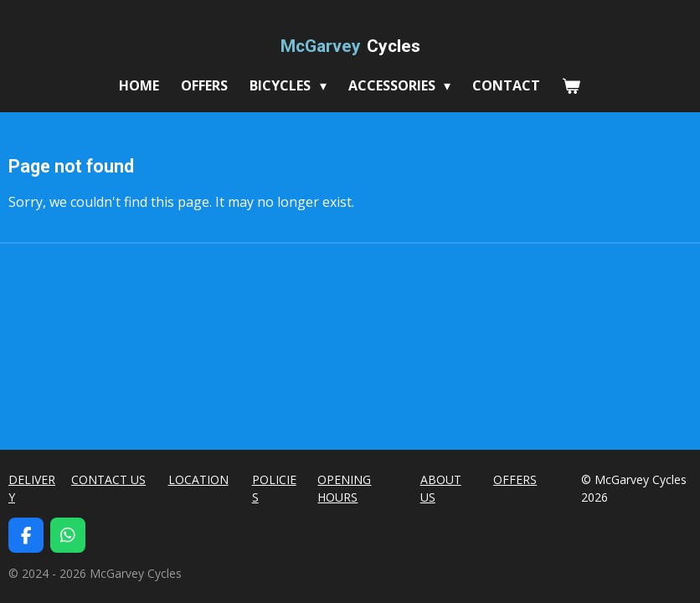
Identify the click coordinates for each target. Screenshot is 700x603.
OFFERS (515, 479)
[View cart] (571, 85)
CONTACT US (108, 479)
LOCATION (198, 479)
